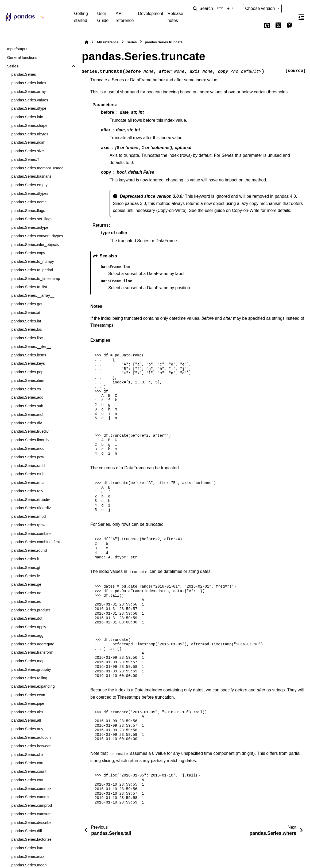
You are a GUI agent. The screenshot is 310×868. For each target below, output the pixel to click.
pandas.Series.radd (28, 466)
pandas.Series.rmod (28, 516)
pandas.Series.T (25, 159)
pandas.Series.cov (27, 780)
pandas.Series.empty (29, 185)
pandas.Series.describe (31, 823)
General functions (22, 58)
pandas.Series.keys (28, 363)
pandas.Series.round (29, 550)
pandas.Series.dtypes (30, 193)
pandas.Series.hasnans (31, 176)
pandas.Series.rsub (28, 474)
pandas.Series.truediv (30, 431)
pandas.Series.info (27, 117)
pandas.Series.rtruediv (30, 500)
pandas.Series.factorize (31, 839)
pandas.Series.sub (27, 406)
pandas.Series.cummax (31, 789)
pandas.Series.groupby (31, 669)
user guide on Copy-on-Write (232, 210)
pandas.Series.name (29, 202)
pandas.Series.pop (27, 372)
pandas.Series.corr (27, 763)
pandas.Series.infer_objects (35, 245)
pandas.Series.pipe (28, 703)
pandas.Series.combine (31, 534)
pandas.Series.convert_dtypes (37, 236)
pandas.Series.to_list (29, 287)
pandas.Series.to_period (32, 270)
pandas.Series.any (27, 729)
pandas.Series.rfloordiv (31, 508)
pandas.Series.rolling (29, 678)
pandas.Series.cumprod (32, 805)
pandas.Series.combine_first (36, 542)
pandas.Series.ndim (28, 142)
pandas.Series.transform (32, 652)
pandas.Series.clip (27, 755)
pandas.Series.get (27, 304)
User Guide (103, 17)
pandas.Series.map (28, 661)
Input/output (17, 49)
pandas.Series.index (29, 83)
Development (150, 14)
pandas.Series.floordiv (30, 440)
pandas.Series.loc (26, 329)
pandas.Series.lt (25, 559)
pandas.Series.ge (26, 584)
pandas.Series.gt (26, 568)
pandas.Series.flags (28, 211)
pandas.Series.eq (26, 601)
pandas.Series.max (28, 856)
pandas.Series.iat (26, 321)
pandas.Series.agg (27, 635)
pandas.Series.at (26, 313)
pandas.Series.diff (27, 831)
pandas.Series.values (30, 100)
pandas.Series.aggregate (33, 644)
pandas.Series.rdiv (27, 491)
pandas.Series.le (26, 576)
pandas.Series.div (26, 423)
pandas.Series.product (30, 610)
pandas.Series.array (28, 92)
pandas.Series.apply (29, 627)
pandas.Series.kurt (27, 848)
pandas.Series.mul (27, 414)
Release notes (175, 17)
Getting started (81, 17)
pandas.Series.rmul (28, 482)
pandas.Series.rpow (28, 525)
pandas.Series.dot (27, 618)
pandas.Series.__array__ (33, 295)
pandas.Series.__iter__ (31, 347)
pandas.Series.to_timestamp (36, 279)
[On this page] (301, 17)
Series (13, 66)
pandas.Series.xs (26, 389)
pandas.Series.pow (28, 457)
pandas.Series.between (31, 746)
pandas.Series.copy (28, 253)
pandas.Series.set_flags (32, 219)
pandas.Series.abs (27, 712)
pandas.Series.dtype (29, 108)
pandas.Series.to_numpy (32, 261)
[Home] (87, 42)
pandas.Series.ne (26, 593)
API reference (125, 17)
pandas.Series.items (29, 355)
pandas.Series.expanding (33, 686)
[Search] (214, 9)
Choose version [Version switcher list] (261, 8)
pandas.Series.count (29, 771)
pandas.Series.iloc (27, 338)
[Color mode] (290, 9)
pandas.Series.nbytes (30, 134)
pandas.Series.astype (30, 227)
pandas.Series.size (28, 151)
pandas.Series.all (26, 720)
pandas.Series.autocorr (31, 737)
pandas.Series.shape (29, 125)
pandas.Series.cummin (31, 797)
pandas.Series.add (27, 397)
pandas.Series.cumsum (31, 814)
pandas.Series (24, 74)
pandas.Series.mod (28, 448)
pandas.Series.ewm (28, 695)
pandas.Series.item (28, 380)
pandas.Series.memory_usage (37, 168)
